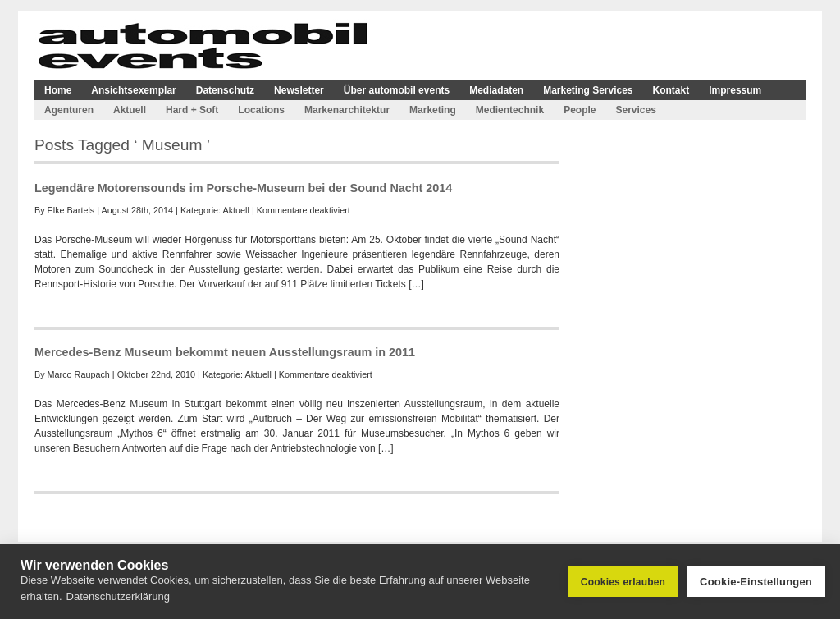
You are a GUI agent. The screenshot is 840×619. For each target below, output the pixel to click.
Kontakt (671, 90)
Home (58, 90)
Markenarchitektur (347, 110)
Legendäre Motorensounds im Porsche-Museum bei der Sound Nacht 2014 (243, 188)
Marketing (433, 110)
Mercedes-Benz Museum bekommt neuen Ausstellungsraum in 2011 (225, 352)
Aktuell (130, 110)
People (580, 110)
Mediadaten (496, 90)
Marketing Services (588, 90)
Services (635, 110)
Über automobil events (397, 90)
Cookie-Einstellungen (756, 582)
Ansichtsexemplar (133, 90)
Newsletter (299, 90)
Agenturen (69, 110)
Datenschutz (225, 90)
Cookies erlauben (623, 582)
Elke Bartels (71, 210)
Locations (261, 110)
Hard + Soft (192, 110)
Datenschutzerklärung (118, 596)
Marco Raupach (79, 374)
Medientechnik (510, 110)
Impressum (735, 90)
